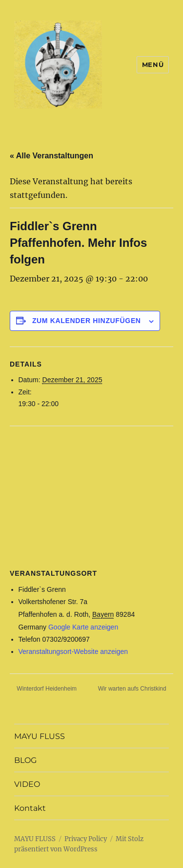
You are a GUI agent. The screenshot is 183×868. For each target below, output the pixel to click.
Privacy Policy (86, 839)
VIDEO (27, 784)
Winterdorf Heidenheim (46, 689)
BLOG (25, 760)
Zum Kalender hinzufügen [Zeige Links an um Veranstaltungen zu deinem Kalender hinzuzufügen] (87, 321)
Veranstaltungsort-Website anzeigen (73, 651)
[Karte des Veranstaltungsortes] (91, 497)
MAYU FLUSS (40, 736)
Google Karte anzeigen (83, 627)
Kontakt (30, 808)
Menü (153, 65)
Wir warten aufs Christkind (133, 689)
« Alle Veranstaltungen (51, 156)
